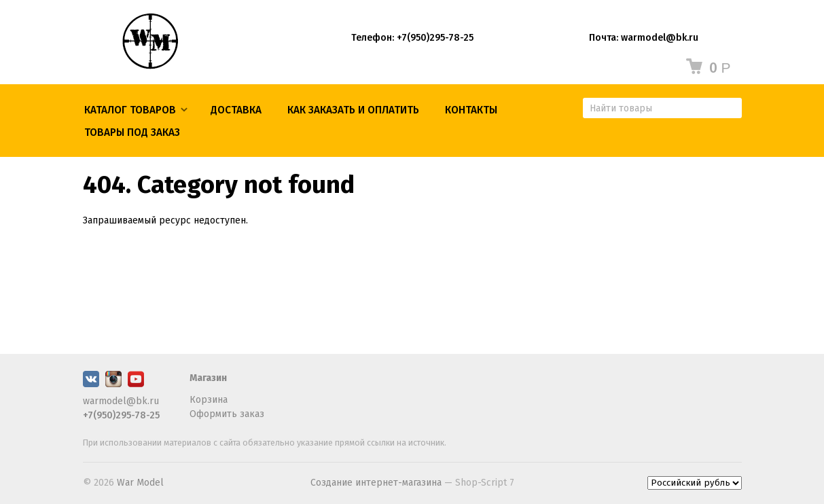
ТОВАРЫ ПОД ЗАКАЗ (132, 132)
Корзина (209, 400)
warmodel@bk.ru (121, 401)
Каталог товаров (130, 110)
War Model (140, 483)
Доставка (236, 110)
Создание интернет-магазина (376, 483)
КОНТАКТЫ (471, 110)
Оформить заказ (227, 414)
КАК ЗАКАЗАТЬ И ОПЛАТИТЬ (353, 110)
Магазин (208, 378)
